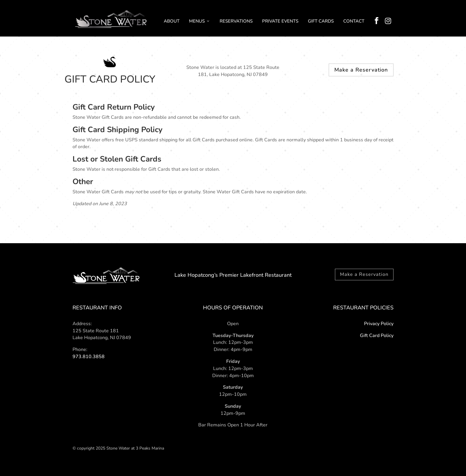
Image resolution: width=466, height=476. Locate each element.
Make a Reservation (361, 70)
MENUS (200, 21)
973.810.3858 (89, 357)
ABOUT (172, 21)
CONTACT (354, 21)
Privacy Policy (379, 324)
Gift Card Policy (377, 336)
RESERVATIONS (236, 21)
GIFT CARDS (321, 21)
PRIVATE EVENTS (280, 21)
